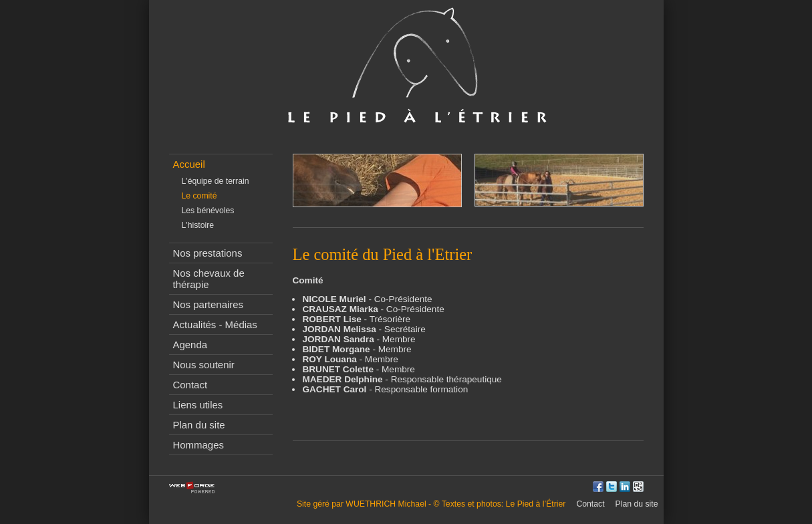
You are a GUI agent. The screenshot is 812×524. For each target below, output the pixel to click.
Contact (190, 385)
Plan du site (199, 425)
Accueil (189, 164)
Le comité (199, 196)
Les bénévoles (208, 211)
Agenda (190, 345)
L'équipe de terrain (216, 181)
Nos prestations (208, 253)
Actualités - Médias (215, 324)
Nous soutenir (204, 365)
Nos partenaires (209, 304)
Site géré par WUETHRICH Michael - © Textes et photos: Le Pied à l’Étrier (431, 504)
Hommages (198, 445)
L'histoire (198, 225)
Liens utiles (198, 405)
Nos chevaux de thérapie (209, 279)
